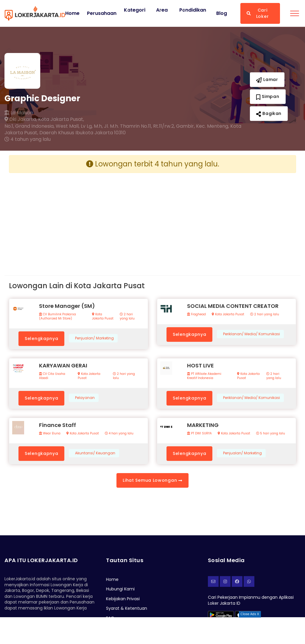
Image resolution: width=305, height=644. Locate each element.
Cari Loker (258, 13)
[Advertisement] (78, 219)
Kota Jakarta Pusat (103, 316)
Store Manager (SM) (67, 306)
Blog (222, 13)
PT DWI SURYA (199, 434)
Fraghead (196, 314)
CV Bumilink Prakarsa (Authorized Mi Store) (57, 316)
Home (72, 13)
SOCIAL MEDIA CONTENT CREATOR (233, 306)
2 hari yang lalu (127, 316)
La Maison (19, 113)
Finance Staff (57, 425)
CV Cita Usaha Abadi (52, 376)
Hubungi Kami (120, 589)
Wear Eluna (50, 434)
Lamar (267, 79)
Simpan (268, 96)
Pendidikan (193, 10)
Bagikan (269, 113)
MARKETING (203, 425)
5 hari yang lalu (271, 434)
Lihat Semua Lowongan (152, 480)
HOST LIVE (200, 365)
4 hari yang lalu (119, 434)
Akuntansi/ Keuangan (95, 453)
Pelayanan (85, 398)
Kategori (135, 10)
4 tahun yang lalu (28, 139)
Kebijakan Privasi (123, 599)
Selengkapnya (41, 339)
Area (162, 10)
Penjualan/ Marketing (94, 338)
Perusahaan (102, 13)
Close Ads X (250, 614)
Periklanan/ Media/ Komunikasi (252, 334)
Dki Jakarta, (21, 119)
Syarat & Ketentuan (127, 608)
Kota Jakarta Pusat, (61, 119)
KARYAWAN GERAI (63, 365)
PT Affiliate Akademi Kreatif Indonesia (204, 376)
